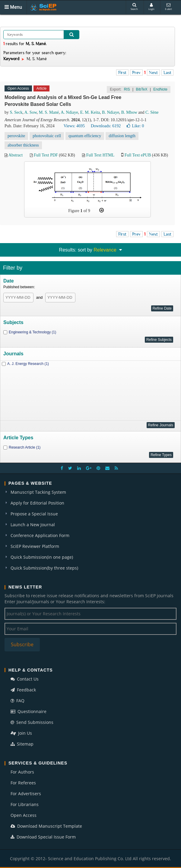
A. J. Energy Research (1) (28, 364)
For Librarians (25, 804)
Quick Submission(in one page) (42, 557)
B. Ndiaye (111, 112)
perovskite (16, 136)
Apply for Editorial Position (37, 503)
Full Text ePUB (138, 155)
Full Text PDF (46, 155)
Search (134, 7)
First (122, 73)
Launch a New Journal (33, 525)
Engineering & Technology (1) (32, 332)
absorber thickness (23, 145)
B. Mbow (129, 112)
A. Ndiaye (69, 112)
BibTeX (141, 89)
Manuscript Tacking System (38, 492)
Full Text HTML (100, 155)
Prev (136, 73)
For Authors (22, 772)
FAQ (17, 701)
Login (151, 7)
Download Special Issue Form (43, 837)
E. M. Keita (90, 112)
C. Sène (152, 112)
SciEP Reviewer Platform (35, 546)
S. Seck (16, 112)
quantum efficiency (85, 136)
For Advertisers (26, 794)
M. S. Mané (49, 112)
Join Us (21, 733)
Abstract (16, 155)
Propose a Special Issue (34, 514)
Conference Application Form (40, 535)
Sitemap (22, 744)
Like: (135, 126)
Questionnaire (29, 711)
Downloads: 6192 (106, 126)
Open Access (24, 815)
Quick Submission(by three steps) (44, 568)
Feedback (23, 690)
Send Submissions (32, 722)
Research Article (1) (25, 447)
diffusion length (122, 136)
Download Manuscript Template (46, 826)
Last (167, 73)
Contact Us (25, 679)
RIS (127, 89)
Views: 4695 (74, 126)
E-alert (168, 7)
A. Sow (31, 112)
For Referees (23, 783)
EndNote (160, 89)
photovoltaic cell (47, 136)
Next (153, 73)
